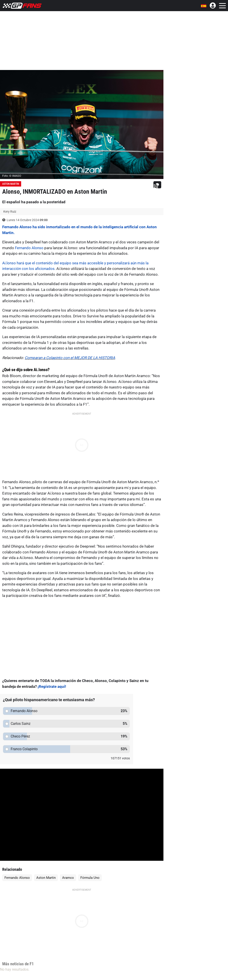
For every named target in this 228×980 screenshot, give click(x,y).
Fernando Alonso (29, 248)
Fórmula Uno (90, 878)
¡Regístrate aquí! (52, 686)
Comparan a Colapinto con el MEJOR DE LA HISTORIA (70, 358)
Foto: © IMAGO (12, 176)
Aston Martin (11, 184)
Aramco (68, 878)
